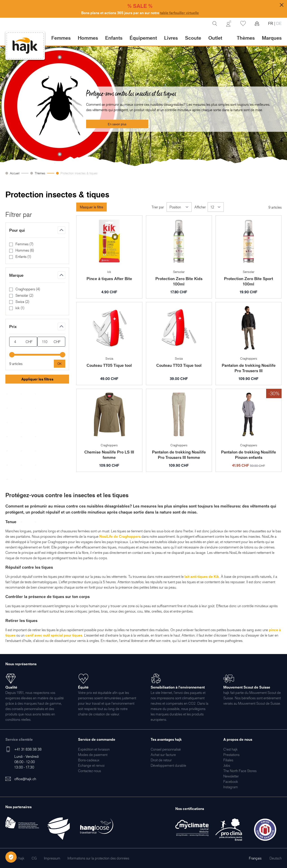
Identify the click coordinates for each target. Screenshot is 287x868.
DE (278, 23)
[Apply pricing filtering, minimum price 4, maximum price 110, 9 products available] (60, 364)
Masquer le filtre (91, 207)
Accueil (15, 173)
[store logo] (25, 46)
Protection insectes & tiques (79, 173)
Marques (272, 38)
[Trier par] (179, 207)
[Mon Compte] (229, 24)
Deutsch (276, 858)
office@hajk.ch (25, 779)
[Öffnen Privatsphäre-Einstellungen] (11, 857)
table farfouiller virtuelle (179, 13)
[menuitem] (94, 749)
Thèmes (40, 173)
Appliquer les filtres (37, 379)
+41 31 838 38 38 (28, 749)
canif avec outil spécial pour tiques (54, 635)
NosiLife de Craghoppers (120, 536)
